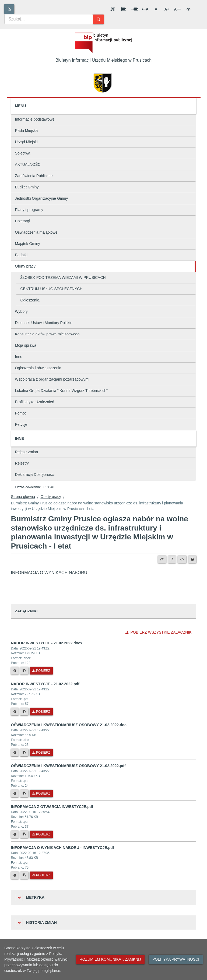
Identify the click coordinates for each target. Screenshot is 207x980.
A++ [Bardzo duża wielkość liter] (178, 9)
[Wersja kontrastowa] (188, 9)
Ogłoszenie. (30, 300)
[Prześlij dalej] (162, 559)
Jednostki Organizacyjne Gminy (42, 198)
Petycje (21, 424)
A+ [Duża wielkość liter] (167, 9)
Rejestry (22, 463)
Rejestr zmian (27, 452)
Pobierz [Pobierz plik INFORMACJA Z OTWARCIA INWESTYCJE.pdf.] (41, 834)
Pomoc (21, 413)
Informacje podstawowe (35, 119)
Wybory (21, 311)
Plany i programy (29, 210)
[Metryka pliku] (15, 671)
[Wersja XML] (182, 559)
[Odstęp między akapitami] (113, 9)
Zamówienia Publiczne (34, 176)
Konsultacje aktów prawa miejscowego (47, 334)
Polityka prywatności (176, 959)
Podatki (21, 255)
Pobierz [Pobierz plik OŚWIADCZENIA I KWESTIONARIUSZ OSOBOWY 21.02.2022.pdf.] (41, 793)
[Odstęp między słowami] (134, 9)
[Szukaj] (98, 19)
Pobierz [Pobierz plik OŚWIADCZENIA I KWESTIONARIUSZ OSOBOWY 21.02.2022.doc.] (41, 753)
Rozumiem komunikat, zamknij (110, 959)
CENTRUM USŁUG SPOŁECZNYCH (52, 289)
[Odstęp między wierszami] (123, 9)
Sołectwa (23, 153)
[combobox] (49, 19)
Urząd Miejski (26, 142)
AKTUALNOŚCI (28, 164)
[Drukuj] (192, 559)
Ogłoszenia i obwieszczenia (38, 368)
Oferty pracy (25, 266)
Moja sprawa (26, 345)
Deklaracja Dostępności (35, 475)
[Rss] (9, 9)
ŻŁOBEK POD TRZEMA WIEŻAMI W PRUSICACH (63, 278)
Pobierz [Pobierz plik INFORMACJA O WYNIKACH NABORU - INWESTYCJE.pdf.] (41, 875)
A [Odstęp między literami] (145, 9)
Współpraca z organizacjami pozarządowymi (52, 379)
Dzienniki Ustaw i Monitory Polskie (44, 323)
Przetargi (23, 221)
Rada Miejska (27, 131)
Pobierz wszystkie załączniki (159, 632)
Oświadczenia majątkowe (36, 232)
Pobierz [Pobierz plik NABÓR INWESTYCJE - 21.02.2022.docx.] (41, 671)
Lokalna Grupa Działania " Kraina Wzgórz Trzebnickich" (62, 391)
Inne (19, 357)
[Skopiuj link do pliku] (24, 671)
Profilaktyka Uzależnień (35, 402)
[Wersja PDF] (172, 559)
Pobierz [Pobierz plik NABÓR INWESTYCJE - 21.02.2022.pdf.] (41, 712)
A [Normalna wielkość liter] (156, 9)
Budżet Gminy (27, 187)
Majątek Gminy (28, 244)
